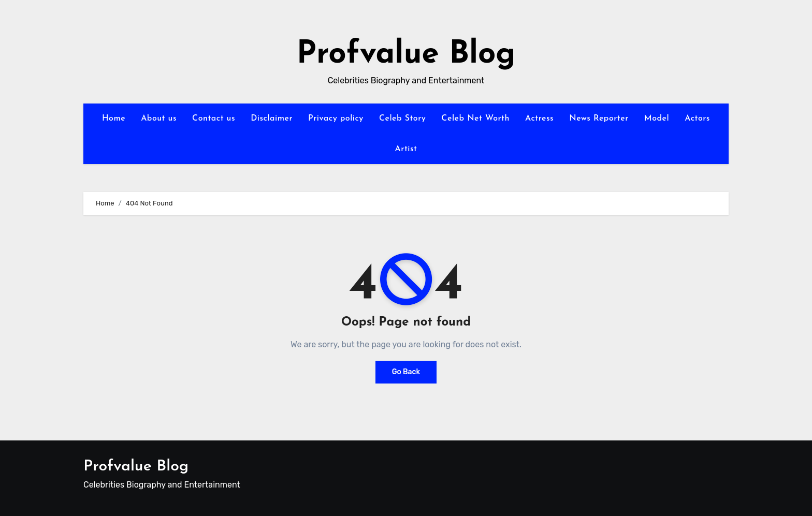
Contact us (214, 119)
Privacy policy (336, 119)
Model (657, 119)
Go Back (406, 372)
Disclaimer (272, 119)
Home (114, 119)
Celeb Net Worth (475, 119)
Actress (539, 119)
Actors (697, 119)
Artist (406, 149)
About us (159, 119)
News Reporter (599, 119)
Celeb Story (402, 119)
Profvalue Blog (406, 55)
